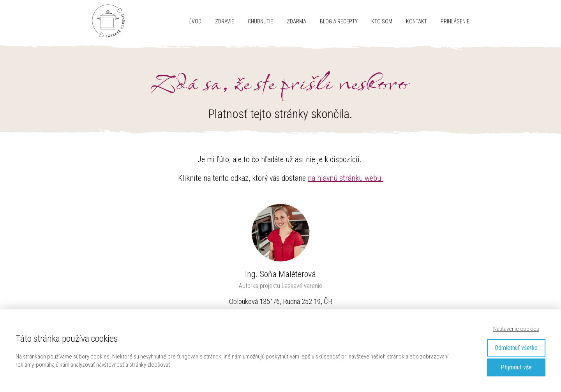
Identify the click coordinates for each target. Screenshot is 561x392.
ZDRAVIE (225, 21)
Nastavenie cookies (516, 329)
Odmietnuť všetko (516, 348)
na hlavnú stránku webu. (345, 178)
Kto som (382, 21)
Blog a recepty (339, 21)
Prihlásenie (455, 21)
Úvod (195, 21)
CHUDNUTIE (260, 21)
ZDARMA (296, 21)
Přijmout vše (516, 367)
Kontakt (416, 21)
